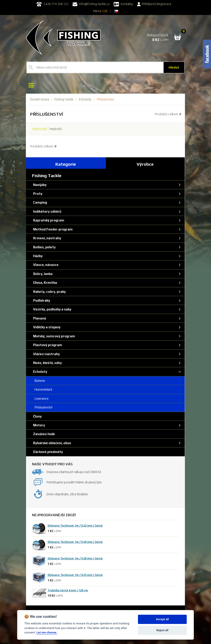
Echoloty (85, 99)
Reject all (162, 630)
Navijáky (39, 185)
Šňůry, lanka (42, 274)
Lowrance (40, 398)
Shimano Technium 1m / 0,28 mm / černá (75, 558)
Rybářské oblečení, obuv (52, 443)
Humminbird (42, 389)
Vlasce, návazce (45, 265)
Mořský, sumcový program (54, 336)
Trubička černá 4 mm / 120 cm (68, 590)
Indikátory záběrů (47, 211)
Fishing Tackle (64, 99)
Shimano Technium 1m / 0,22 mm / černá (75, 525)
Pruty (37, 194)
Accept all (162, 619)
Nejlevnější (40, 129)
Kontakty (123, 4)
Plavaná (39, 318)
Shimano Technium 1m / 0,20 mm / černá (75, 542)
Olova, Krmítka (45, 283)
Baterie (39, 381)
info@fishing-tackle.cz (91, 4)
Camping (40, 202)
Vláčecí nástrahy (46, 354)
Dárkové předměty (48, 452)
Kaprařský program (48, 220)
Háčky (37, 256)
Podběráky (41, 300)
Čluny (37, 416)
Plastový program (47, 345)
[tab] (66, 163)
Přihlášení (146, 4)
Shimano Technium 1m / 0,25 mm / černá (75, 575)
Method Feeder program (52, 229)
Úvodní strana (40, 99)
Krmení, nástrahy (47, 238)
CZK (105, 11)
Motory (39, 425)
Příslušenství (42, 407)
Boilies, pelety (44, 247)
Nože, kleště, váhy (47, 363)
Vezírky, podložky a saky (52, 309)
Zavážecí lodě (43, 434)
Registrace (164, 4)
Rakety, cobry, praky (49, 292)
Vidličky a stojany (46, 327)
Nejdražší (56, 129)
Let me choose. (47, 632)
